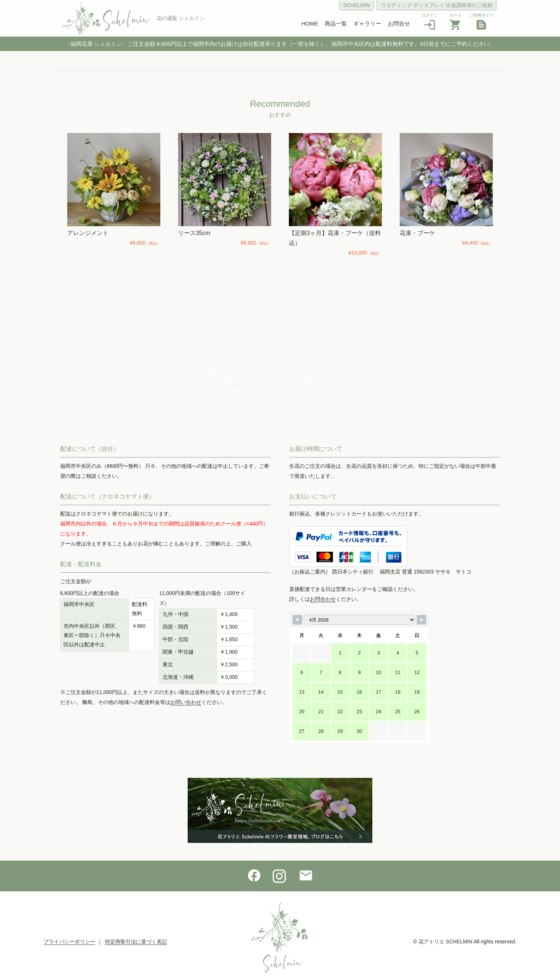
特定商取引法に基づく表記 (136, 942)
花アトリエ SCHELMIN (445, 942)
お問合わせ (323, 599)
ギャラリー (367, 23)
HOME (310, 23)
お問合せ (399, 23)
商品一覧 (336, 23)
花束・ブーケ (417, 233)
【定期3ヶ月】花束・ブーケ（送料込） (335, 238)
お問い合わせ (186, 702)
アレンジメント (88, 233)
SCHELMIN (356, 5)
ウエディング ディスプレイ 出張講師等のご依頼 (437, 5)
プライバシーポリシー (69, 942)
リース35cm (194, 233)
